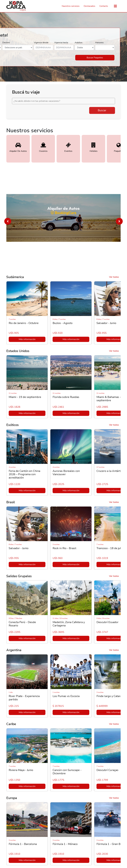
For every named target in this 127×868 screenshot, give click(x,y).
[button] (8, 221)
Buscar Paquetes (95, 58)
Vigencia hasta (61, 43)
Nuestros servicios (71, 6)
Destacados (89, 6)
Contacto (104, 6)
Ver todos (114, 277)
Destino (6, 43)
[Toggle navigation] (115, 6)
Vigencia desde (41, 43)
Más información (27, 339)
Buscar (102, 110)
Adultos (79, 43)
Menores (99, 43)
